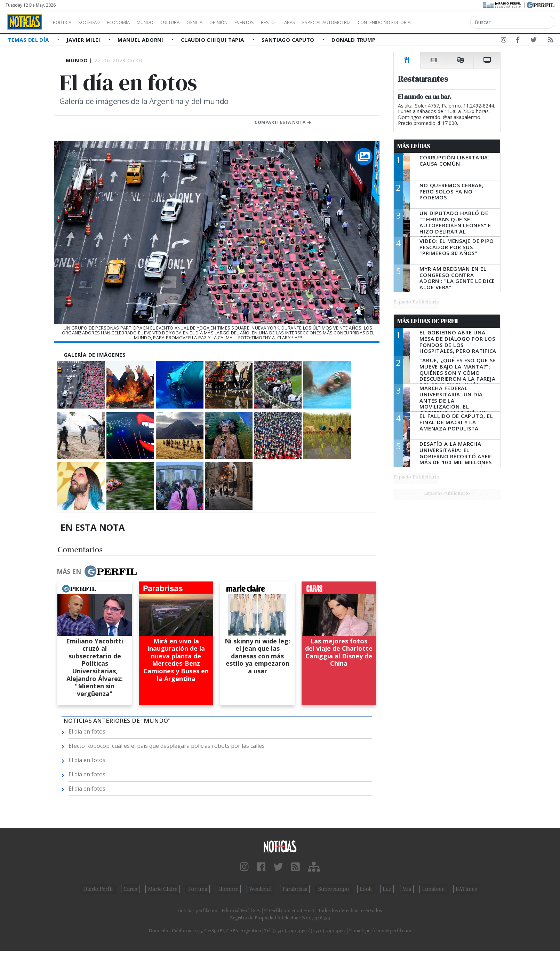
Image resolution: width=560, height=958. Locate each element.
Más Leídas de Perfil (428, 321)
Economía (130, 22)
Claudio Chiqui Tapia (213, 40)
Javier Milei (84, 40)
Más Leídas (414, 146)
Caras (130, 889)
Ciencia (219, 22)
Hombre (228, 889)
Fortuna (198, 889)
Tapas (328, 22)
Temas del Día (29, 40)
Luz (387, 889)
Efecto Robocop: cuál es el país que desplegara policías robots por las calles (167, 746)
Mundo (161, 22)
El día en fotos (87, 731)
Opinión (247, 22)
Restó (305, 22)
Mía (407, 889)
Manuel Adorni (141, 40)
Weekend (260, 889)
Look (366, 889)
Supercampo (334, 889)
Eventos (277, 22)
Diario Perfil (98, 889)
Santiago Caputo (289, 40)
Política (65, 22)
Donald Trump (353, 40)
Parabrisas (295, 889)
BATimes (466, 889)
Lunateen (433, 889)
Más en (97, 571)
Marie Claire (163, 889)
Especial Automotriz (373, 22)
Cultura (190, 22)
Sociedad (96, 22)
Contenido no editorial (445, 22)
